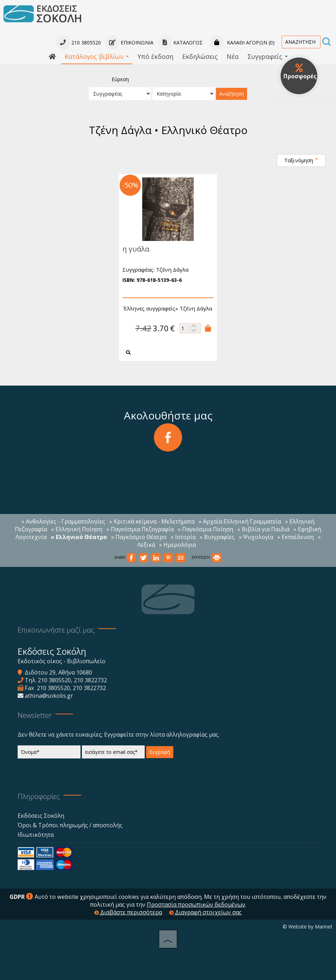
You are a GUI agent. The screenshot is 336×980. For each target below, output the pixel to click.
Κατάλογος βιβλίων (97, 56)
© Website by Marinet (308, 927)
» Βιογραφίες (217, 537)
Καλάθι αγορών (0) (242, 43)
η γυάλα (133, 249)
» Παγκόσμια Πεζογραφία (140, 529)
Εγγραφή (160, 752)
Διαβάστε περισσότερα (128, 912)
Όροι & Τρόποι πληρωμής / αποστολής (70, 825)
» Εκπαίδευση (296, 537)
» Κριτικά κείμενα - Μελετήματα (152, 521)
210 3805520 (54, 680)
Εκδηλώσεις (200, 56)
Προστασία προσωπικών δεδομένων (196, 905)
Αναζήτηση (232, 94)
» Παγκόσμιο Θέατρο (139, 537)
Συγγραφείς (268, 56)
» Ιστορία (183, 537)
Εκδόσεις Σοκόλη (41, 816)
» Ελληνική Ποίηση (77, 529)
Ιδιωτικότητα (36, 835)
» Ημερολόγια (178, 545)
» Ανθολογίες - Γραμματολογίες (63, 521)
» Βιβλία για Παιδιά (263, 529)
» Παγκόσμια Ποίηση (206, 529)
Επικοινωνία (129, 43)
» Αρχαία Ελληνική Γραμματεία (240, 521)
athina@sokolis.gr (49, 696)
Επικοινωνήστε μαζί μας (56, 630)
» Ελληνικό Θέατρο (79, 537)
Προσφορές (300, 72)
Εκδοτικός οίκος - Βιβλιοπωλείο (62, 661)
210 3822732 (90, 680)
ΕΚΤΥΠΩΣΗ (206, 557)
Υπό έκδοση (155, 56)
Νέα (233, 56)
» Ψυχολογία (256, 537)
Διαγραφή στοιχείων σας (205, 912)
